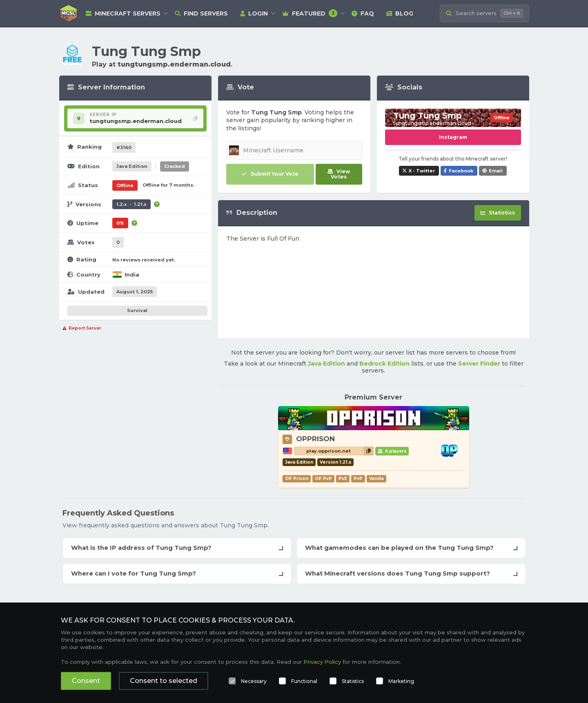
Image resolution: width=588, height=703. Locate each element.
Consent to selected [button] (164, 681)
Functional (304, 681)
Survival (137, 310)
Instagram (453, 137)
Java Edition (326, 364)
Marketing (401, 681)
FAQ (363, 13)
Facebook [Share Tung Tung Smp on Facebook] (461, 171)
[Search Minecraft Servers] (484, 13)
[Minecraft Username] (294, 150)
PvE (343, 479)
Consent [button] (86, 681)
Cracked (175, 166)
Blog (400, 13)
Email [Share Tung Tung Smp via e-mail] (496, 171)
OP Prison (297, 479)
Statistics (353, 681)
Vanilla (376, 479)
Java (132, 166)
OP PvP (323, 479)
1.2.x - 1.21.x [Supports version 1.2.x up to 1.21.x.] (131, 204)
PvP (358, 479)
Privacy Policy (322, 662)
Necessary (254, 681)
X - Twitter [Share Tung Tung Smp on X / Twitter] (422, 171)
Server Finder (479, 364)
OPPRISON (315, 439)
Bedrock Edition (384, 364)
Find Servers (201, 13)
